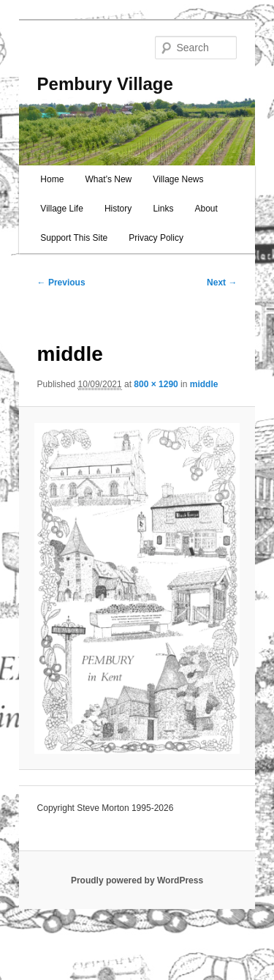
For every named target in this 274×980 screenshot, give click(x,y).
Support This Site (74, 238)
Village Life (62, 209)
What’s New (108, 179)
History (118, 209)
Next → (222, 283)
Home (52, 179)
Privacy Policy (156, 238)
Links (163, 209)
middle (204, 384)
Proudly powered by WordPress (137, 880)
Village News (178, 179)
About (206, 209)
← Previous (61, 283)
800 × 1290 (156, 384)
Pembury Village (105, 84)
